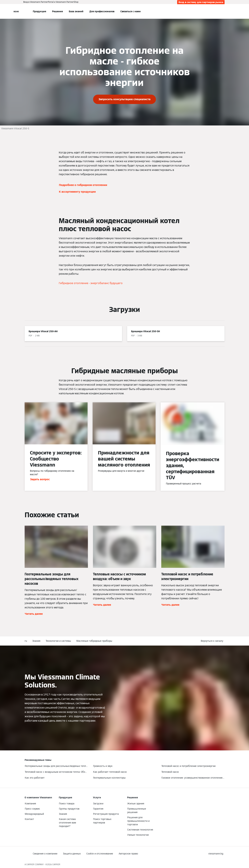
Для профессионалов (102, 11)
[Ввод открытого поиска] (223, 11)
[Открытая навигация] (16, 11)
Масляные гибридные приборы (94, 641)
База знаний (76, 11)
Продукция (39, 11)
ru (26, 641)
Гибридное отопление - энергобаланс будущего (91, 283)
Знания (36, 641)
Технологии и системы (58, 641)
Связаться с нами (131, 11)
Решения (57, 11)
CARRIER (56, 864)
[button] (213, 641)
